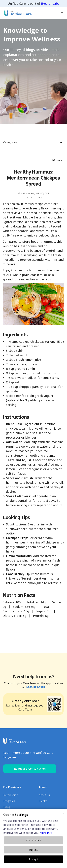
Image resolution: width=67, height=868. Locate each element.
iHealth (43, 801)
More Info (46, 833)
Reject (34, 850)
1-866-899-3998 (35, 687)
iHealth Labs (50, 4)
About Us (44, 795)
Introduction (11, 795)
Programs (9, 801)
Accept (34, 859)
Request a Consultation (30, 769)
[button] (62, 13)
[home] (17, 13)
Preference (33, 840)
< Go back (57, 160)
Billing (7, 807)
